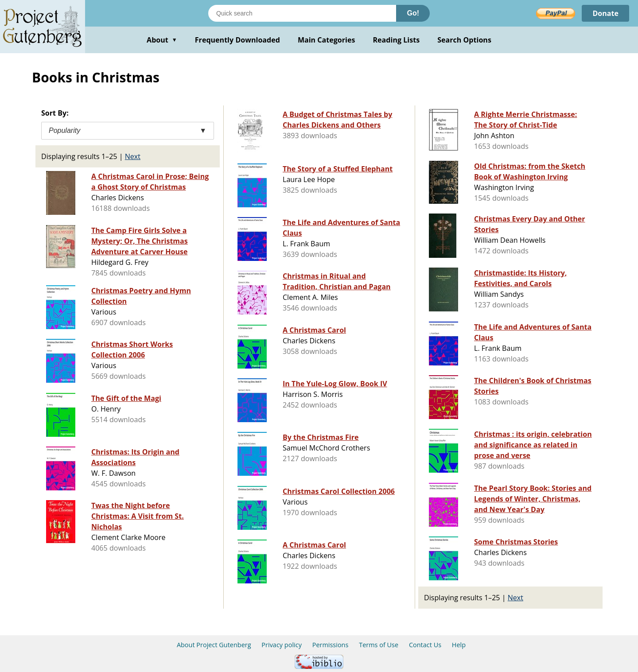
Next (133, 156)
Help (459, 645)
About (162, 40)
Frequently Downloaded (237, 40)
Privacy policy (282, 645)
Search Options (464, 40)
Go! (413, 13)
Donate (605, 13)
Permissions (331, 645)
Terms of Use (379, 645)
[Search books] (302, 13)
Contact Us (425, 645)
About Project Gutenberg (214, 645)
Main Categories (327, 40)
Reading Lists (397, 40)
